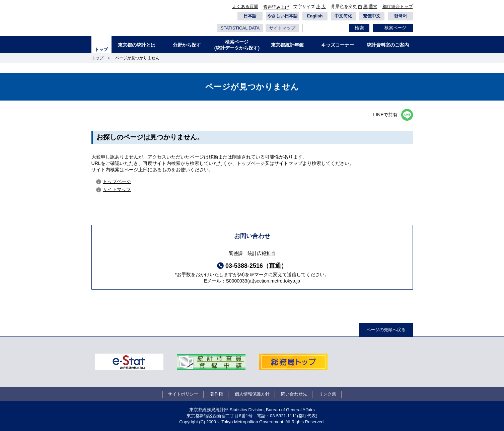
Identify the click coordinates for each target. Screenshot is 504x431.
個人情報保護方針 (252, 394)
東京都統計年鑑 (287, 45)
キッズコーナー (338, 45)
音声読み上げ (276, 7)
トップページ (117, 181)
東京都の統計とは (137, 45)
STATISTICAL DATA (240, 28)
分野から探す (187, 45)
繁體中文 (372, 16)
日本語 (250, 16)
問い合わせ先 (294, 394)
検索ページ (395, 28)
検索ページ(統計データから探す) (237, 45)
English (315, 16)
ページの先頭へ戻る (386, 330)
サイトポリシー (183, 394)
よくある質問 (245, 7)
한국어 (400, 16)
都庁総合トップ (398, 7)
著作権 (217, 394)
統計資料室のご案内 (388, 45)
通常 (373, 7)
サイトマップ (282, 28)
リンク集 (328, 394)
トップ (101, 49)
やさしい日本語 (282, 16)
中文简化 (343, 16)
